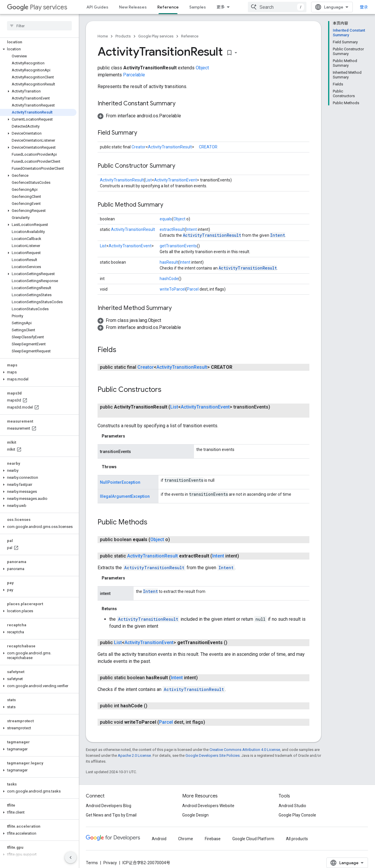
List (149, 180)
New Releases (133, 7)
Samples (198, 7)
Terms (92, 863)
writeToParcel (173, 289)
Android (159, 839)
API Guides (97, 7)
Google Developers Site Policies (213, 755)
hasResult (169, 262)
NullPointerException (120, 482)
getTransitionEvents (178, 246)
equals (166, 219)
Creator (139, 147)
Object (202, 68)
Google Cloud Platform (253, 839)
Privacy (110, 863)
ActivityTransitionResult (170, 147)
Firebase (213, 839)
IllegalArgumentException (125, 496)
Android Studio (292, 806)
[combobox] (277, 7)
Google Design (195, 815)
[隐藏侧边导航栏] (71, 857)
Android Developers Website (208, 806)
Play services (37, 7)
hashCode (169, 279)
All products (297, 839)
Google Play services (156, 36)
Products (123, 36)
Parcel (193, 289)
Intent (191, 229)
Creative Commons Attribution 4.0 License (245, 750)
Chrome (186, 839)
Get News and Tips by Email (111, 815)
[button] (38, 49)
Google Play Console (297, 815)
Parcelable (134, 75)
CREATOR (208, 147)
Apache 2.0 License (134, 755)
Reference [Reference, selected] (168, 7)
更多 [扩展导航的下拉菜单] (221, 7)
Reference (190, 36)
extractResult (172, 229)
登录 (364, 7)
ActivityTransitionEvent (175, 180)
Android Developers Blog (109, 806)
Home (103, 36)
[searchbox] (39, 26)
